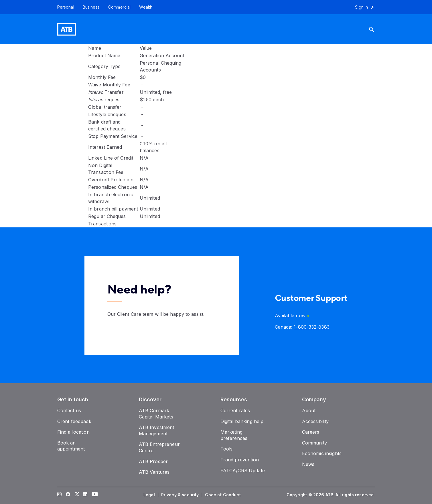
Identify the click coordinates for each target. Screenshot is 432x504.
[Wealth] (146, 7)
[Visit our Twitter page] (76, 495)
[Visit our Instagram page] (59, 495)
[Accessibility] (315, 421)
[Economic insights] (322, 453)
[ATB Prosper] (153, 461)
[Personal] (64, 7)
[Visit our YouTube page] (94, 495)
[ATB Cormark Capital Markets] (156, 414)
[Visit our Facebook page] (68, 495)
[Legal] (150, 495)
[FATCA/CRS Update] (243, 471)
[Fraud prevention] (240, 460)
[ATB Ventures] (154, 472)
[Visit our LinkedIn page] (85, 495)
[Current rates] (235, 410)
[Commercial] (120, 7)
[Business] (91, 7)
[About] (309, 410)
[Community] (314, 443)
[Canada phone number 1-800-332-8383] (311, 327)
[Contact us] (69, 410)
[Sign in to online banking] (367, 7)
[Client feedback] (74, 421)
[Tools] (227, 449)
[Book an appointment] (71, 446)
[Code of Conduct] (223, 495)
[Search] (376, 29)
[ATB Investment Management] (157, 430)
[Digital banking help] (242, 421)
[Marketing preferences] (234, 435)
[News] (308, 464)
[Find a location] (73, 432)
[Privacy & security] (181, 495)
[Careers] (311, 432)
